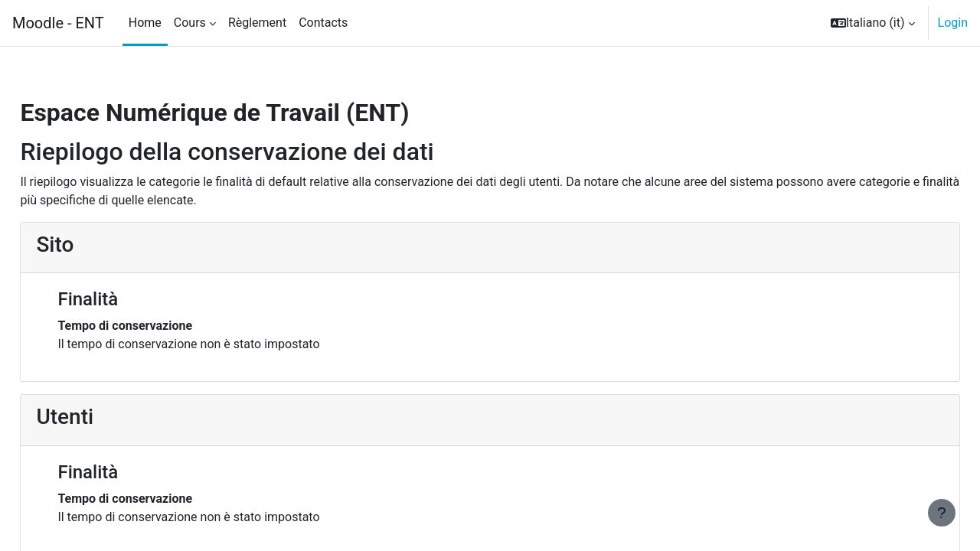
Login (953, 23)
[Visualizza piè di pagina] (942, 513)
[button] (873, 23)
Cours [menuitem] (190, 23)
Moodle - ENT (58, 23)
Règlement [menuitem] (257, 23)
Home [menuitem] (145, 23)
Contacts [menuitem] (323, 23)
